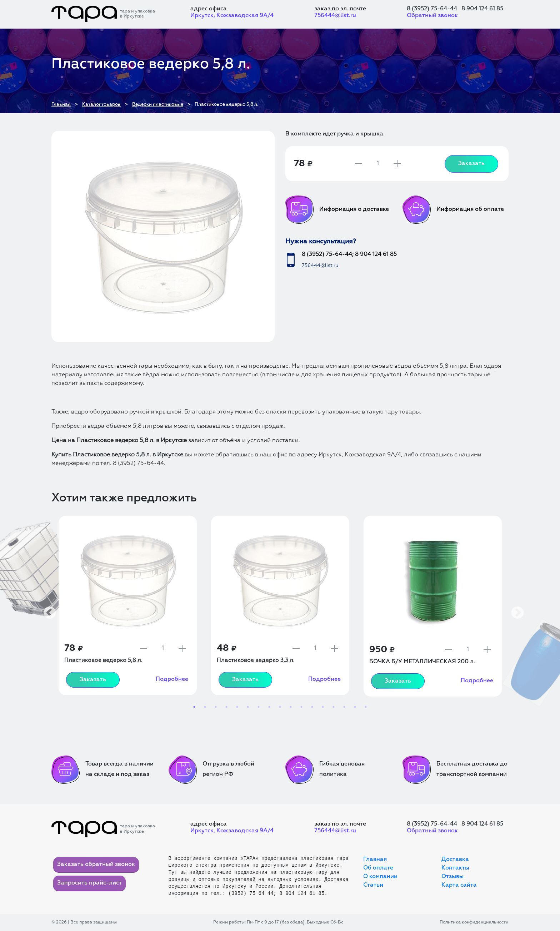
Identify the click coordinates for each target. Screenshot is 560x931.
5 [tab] (237, 707)
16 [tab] (355, 707)
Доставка (455, 860)
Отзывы (452, 877)
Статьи (373, 885)
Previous (46, 610)
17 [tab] (366, 707)
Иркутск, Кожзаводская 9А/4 (232, 16)
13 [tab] (323, 707)
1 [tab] (194, 707)
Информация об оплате (453, 210)
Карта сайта (459, 885)
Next (514, 610)
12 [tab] (312, 707)
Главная (375, 860)
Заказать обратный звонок (96, 865)
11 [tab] (301, 707)
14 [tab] (334, 707)
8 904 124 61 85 (482, 9)
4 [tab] (226, 707)
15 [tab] (344, 707)
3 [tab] (216, 707)
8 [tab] (269, 707)
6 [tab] (248, 707)
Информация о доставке (337, 210)
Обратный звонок (432, 16)
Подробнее (172, 679)
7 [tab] (259, 707)
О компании (380, 877)
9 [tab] (280, 707)
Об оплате (378, 868)
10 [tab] (291, 707)
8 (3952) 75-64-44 (432, 9)
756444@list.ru (335, 16)
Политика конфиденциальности (474, 922)
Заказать (471, 164)
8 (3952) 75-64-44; (328, 254)
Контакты (455, 868)
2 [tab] (205, 707)
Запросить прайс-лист (89, 883)
